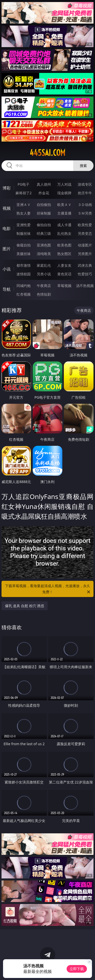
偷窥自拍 (24, 245)
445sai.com (48, 153)
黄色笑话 (64, 274)
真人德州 (44, 184)
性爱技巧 (85, 274)
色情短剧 (44, 294)
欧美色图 (64, 245)
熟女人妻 (24, 213)
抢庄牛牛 (85, 193)
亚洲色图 (44, 245)
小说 (7, 269)
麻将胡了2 (24, 193)
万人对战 (64, 184)
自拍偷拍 (44, 205)
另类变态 (85, 233)
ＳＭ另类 (85, 213)
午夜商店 (44, 286)
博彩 (7, 188)
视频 (7, 208)
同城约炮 (24, 286)
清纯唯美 (44, 254)
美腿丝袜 (24, 254)
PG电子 (23, 184)
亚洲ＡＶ (24, 205)
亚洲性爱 (24, 225)
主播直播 (64, 213)
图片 (7, 249)
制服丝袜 (24, 233)
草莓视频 (64, 286)
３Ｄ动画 (85, 205)
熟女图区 (64, 254)
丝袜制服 (44, 213)
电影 (7, 228)
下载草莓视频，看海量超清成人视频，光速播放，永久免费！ (48, 589)
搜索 (83, 166)
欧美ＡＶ (64, 205)
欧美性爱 (85, 225)
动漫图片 (85, 245)
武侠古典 (85, 265)
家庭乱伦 (44, 265)
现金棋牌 (64, 193)
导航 (7, 289)
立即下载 (77, 969)
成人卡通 (64, 225)
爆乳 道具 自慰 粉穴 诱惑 (25, 606)
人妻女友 (64, 265)
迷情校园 (24, 274)
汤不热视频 (85, 286)
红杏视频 (24, 294)
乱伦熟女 (64, 233)
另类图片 (85, 254)
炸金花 (44, 193)
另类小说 (44, 274)
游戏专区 (85, 184)
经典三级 (44, 233)
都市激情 (24, 265)
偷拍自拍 (44, 225)
